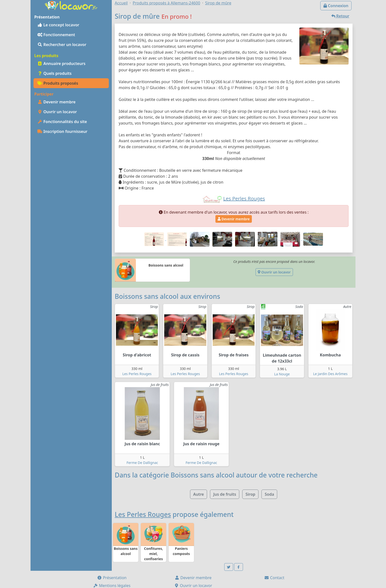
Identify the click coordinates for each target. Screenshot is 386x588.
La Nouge (282, 374)
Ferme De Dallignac (142, 463)
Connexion (336, 6)
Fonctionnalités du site (62, 122)
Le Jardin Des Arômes (330, 374)
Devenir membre (56, 102)
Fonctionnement (56, 35)
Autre (199, 494)
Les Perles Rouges (137, 374)
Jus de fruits (225, 494)
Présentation (112, 578)
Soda (269, 494)
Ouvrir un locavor (57, 112)
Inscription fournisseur (62, 131)
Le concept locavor (58, 25)
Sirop (250, 494)
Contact (274, 578)
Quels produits (55, 73)
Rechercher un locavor (62, 45)
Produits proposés (58, 83)
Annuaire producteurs (61, 64)
